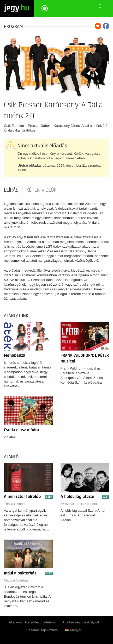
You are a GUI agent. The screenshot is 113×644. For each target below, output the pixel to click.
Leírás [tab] (11, 190)
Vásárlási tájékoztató (42, 630)
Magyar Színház (16, 580)
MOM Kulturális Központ (79, 504)
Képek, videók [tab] (41, 190)
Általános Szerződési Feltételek (32, 622)
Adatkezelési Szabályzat (81, 622)
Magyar (73, 630)
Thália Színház (15, 504)
